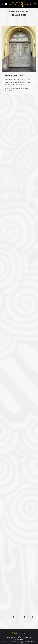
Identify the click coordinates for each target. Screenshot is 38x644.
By (22, 88)
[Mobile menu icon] (35, 4)
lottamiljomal (19, 15)
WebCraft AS (27, 637)
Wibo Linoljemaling (10, 88)
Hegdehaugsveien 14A (14, 75)
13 (32, 617)
